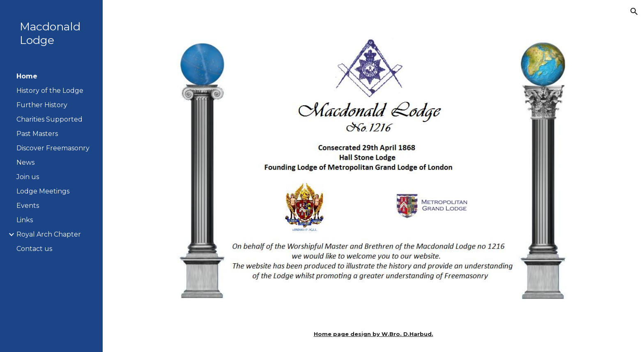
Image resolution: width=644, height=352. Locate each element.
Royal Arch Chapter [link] (49, 234)
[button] (634, 12)
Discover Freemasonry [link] (53, 148)
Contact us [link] (34, 249)
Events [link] (28, 206)
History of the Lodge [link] (50, 91)
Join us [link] (28, 177)
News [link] (25, 162)
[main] (373, 334)
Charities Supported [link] (49, 119)
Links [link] (25, 220)
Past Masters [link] (37, 134)
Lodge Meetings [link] (43, 191)
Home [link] (27, 76)
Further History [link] (42, 105)
